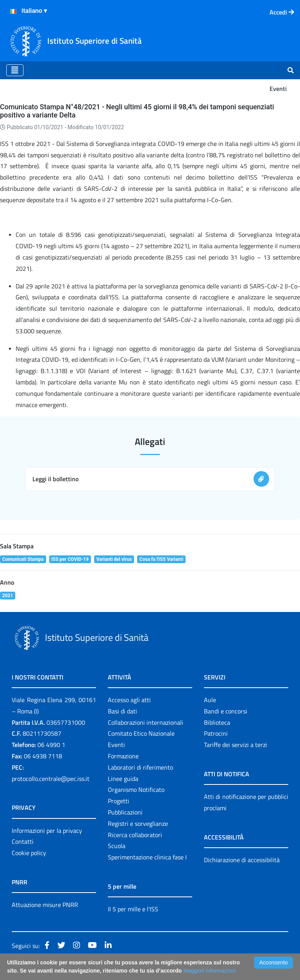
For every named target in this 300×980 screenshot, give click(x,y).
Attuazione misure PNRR (45, 905)
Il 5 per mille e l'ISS (133, 909)
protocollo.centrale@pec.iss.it (51, 779)
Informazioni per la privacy (47, 831)
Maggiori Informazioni (209, 971)
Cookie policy (29, 853)
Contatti (23, 841)
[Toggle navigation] (15, 70)
